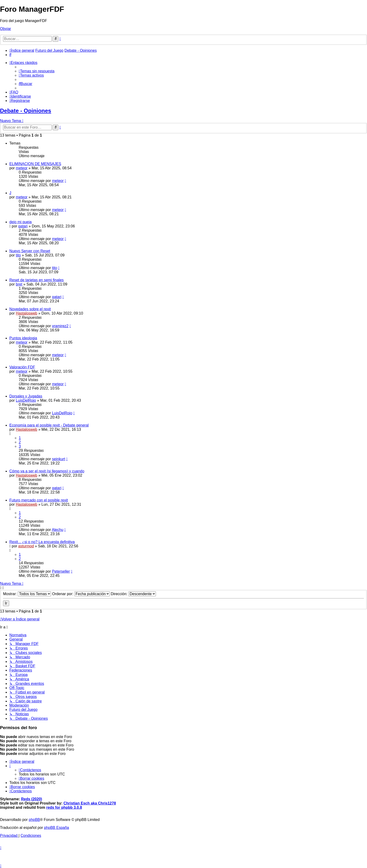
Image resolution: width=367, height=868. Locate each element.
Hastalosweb (27, 313)
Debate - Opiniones (26, 111)
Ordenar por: (81, 594)
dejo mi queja (20, 222)
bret (19, 284)
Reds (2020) (32, 799)
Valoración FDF (22, 367)
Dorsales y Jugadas (26, 396)
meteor (22, 168)
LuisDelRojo (26, 400)
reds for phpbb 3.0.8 (64, 807)
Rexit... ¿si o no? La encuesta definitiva (42, 542)
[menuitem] (10, 55)
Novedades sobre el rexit (30, 309)
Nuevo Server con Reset (30, 251)
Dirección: (133, 594)
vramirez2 (60, 326)
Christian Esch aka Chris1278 (90, 803)
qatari (23, 226)
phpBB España (57, 828)
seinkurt (59, 459)
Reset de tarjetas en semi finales (37, 280)
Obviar (6, 29)
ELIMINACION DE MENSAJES (35, 164)
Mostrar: (27, 594)
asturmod (26, 546)
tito (18, 255)
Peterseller (61, 571)
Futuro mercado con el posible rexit (39, 500)
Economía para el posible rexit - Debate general (49, 425)
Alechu (57, 530)
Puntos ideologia (23, 338)
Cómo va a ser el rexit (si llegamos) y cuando (47, 471)
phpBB (34, 820)
